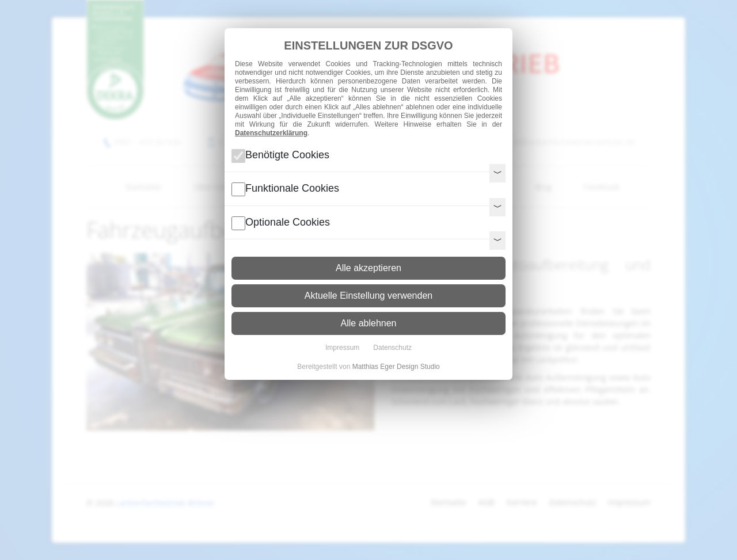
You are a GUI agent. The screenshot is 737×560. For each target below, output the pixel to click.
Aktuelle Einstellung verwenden (368, 296)
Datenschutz (392, 348)
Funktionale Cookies (292, 188)
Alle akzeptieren (368, 268)
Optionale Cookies (288, 222)
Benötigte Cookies (287, 155)
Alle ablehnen (369, 323)
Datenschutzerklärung (271, 133)
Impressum (342, 348)
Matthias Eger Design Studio (396, 367)
